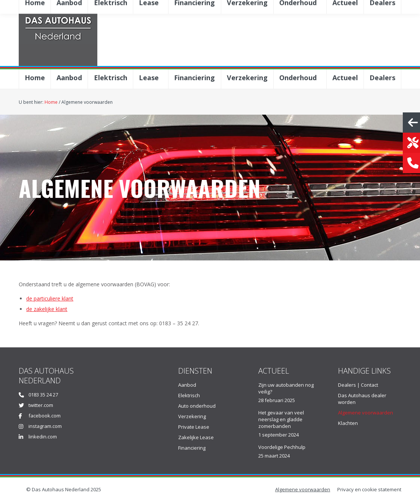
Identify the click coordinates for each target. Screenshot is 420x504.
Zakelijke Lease (196, 437)
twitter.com (41, 405)
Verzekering (192, 416)
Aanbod (187, 385)
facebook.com (45, 416)
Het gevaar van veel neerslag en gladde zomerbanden (281, 419)
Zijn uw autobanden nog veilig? (286, 388)
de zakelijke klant (47, 309)
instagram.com (45, 426)
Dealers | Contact (358, 385)
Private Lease (194, 427)
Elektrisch (189, 395)
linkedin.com (43, 437)
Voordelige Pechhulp (282, 447)
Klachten (348, 423)
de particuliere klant (50, 298)
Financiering (192, 448)
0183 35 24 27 (43, 395)
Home (51, 102)
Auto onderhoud (197, 406)
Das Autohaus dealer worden (362, 399)
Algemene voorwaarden (366, 413)
